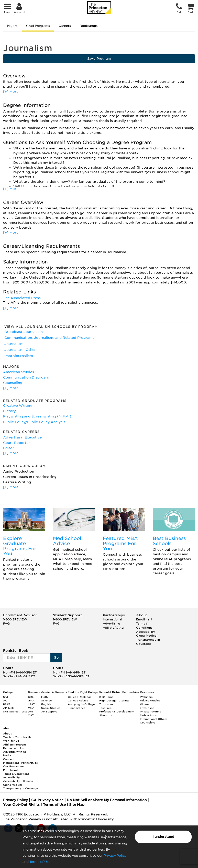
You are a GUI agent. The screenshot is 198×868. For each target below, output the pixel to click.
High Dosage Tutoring (114, 700)
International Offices (154, 719)
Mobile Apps (148, 715)
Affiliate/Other (114, 628)
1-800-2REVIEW (15, 619)
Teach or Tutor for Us (17, 737)
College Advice (78, 700)
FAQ (6, 624)
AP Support (49, 711)
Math (45, 697)
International (112, 619)
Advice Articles (150, 700)
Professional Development (117, 711)
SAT (6, 697)
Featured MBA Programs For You (120, 543)
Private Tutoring (151, 711)
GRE (31, 697)
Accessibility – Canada (18, 781)
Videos (145, 704)
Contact (8, 759)
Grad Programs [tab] (38, 26)
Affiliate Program (14, 744)
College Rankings (80, 697)
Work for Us (11, 741)
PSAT (7, 704)
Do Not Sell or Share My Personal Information (107, 800)
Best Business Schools (169, 541)
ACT (6, 700)
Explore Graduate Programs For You (20, 546)
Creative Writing (18, 406)
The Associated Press (22, 298)
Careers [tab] (65, 26)
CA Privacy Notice (47, 800)
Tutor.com (106, 704)
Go (56, 657)
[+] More (11, 92)
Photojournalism (19, 356)
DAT (31, 711)
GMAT (32, 700)
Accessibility (146, 632)
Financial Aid (77, 708)
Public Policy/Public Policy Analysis (34, 422)
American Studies (19, 372)
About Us (106, 715)
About (7, 733)
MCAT (32, 708)
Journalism (14, 344)
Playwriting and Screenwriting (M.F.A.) (37, 416)
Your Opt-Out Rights (21, 805)
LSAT (31, 704)
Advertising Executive (22, 437)
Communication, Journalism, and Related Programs (49, 338)
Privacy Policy (115, 856)
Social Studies (51, 708)
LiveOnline (147, 708)
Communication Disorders (26, 377)
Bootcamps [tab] (89, 26)
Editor (9, 448)
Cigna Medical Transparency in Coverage (148, 640)
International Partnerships (20, 763)
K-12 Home (106, 697)
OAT (31, 715)
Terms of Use (40, 862)
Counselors (147, 722)
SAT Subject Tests (15, 711)
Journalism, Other (20, 350)
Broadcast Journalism (24, 332)
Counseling (13, 383)
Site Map (77, 805)
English (46, 704)
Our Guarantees (14, 766)
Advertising (112, 624)
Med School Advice (67, 541)
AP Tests (9, 708)
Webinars (146, 697)
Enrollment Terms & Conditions (144, 623)
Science (46, 700)
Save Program (99, 59)
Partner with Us (13, 748)
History (9, 411)
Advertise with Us (15, 752)
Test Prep (105, 708)
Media (7, 755)
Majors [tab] (12, 26)
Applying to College (81, 704)
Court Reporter (16, 443)
